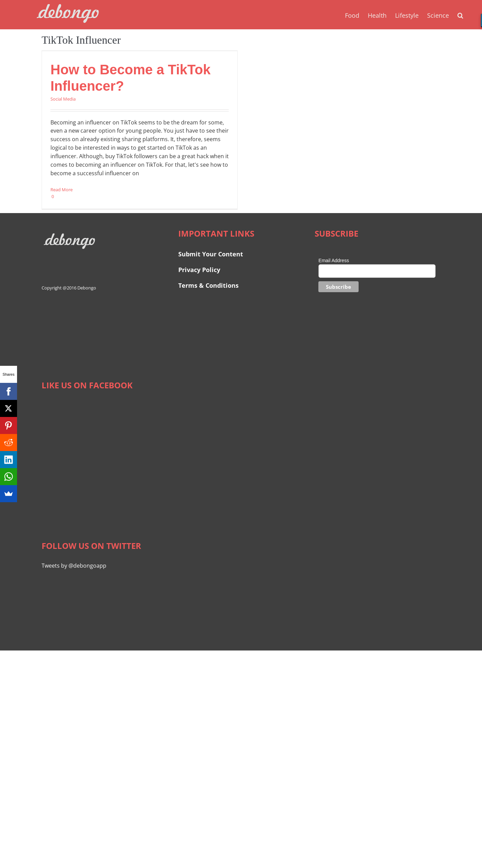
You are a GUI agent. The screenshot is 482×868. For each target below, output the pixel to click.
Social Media (63, 99)
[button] (460, 15)
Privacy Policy (199, 270)
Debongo (87, 288)
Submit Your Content (212, 254)
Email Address (334, 260)
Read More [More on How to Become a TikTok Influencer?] (62, 190)
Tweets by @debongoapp (74, 566)
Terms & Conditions (208, 285)
